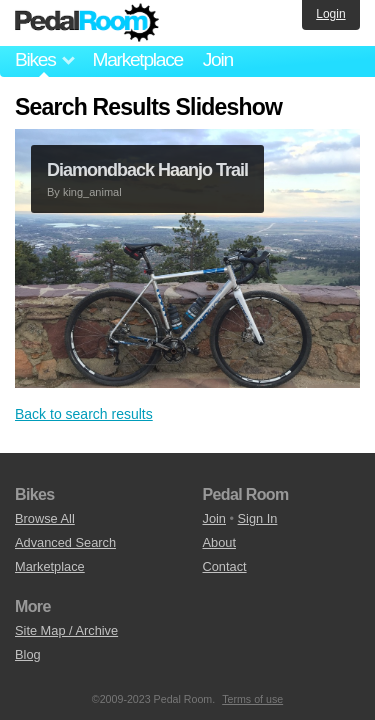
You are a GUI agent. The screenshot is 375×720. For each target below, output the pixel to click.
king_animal (92, 192)
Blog (28, 654)
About (219, 542)
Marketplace (137, 59)
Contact (225, 566)
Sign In (258, 518)
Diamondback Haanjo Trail (147, 170)
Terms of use (252, 699)
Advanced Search (65, 542)
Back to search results (84, 414)
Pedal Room (87, 23)
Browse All (45, 518)
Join (218, 59)
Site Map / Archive (66, 630)
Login (330, 14)
